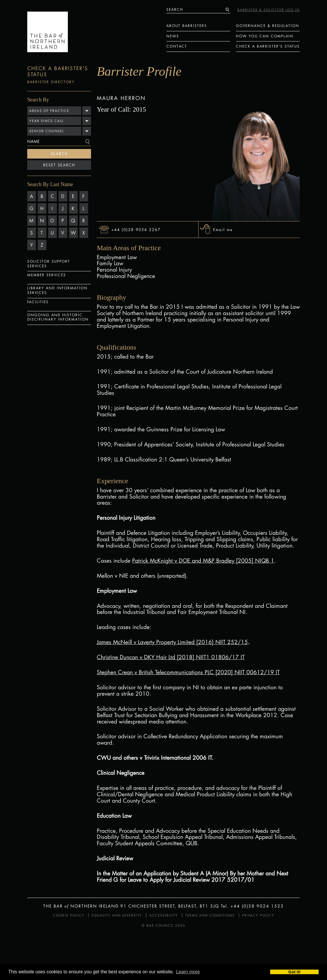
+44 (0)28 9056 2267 (136, 229)
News (173, 36)
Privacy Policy (258, 915)
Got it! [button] (295, 972)
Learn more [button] (188, 972)
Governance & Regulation (268, 26)
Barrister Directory (51, 82)
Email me (223, 229)
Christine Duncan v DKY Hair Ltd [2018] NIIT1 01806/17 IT (171, 657)
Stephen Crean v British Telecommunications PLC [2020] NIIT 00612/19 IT (188, 672)
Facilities (38, 302)
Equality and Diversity (117, 915)
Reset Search (59, 165)
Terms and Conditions (210, 915)
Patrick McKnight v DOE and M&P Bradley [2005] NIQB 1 (203, 561)
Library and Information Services (57, 290)
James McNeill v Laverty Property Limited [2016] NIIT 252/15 (172, 642)
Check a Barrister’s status (268, 46)
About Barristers (187, 26)
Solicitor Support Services (49, 264)
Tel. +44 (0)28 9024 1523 (252, 906)
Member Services (47, 275)
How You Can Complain (265, 36)
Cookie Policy (69, 915)
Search (59, 154)
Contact (177, 46)
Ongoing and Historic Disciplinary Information (58, 317)
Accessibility (164, 915)
